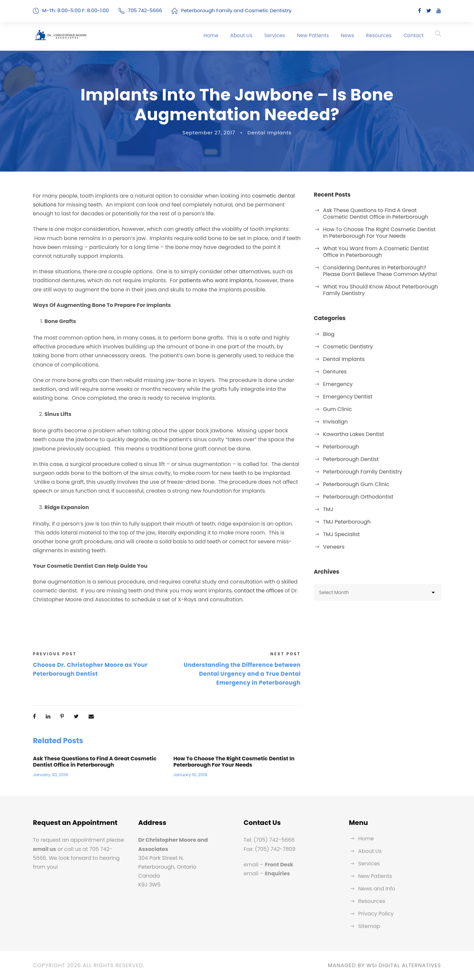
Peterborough (341, 447)
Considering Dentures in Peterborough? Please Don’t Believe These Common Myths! (380, 271)
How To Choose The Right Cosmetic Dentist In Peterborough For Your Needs (234, 762)
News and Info (377, 889)
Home (211, 35)
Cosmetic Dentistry (348, 347)
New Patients (313, 35)
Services (275, 35)
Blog (329, 334)
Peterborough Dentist (351, 459)
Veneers (334, 547)
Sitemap (369, 926)
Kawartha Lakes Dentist (353, 434)
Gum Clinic (337, 409)
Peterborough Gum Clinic (356, 484)
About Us (241, 35)
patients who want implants (216, 280)
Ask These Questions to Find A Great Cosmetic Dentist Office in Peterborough (95, 762)
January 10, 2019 (190, 775)
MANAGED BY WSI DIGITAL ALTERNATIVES (384, 965)
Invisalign (335, 422)
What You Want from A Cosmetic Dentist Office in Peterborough (376, 252)
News (347, 35)
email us (44, 849)
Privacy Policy (376, 914)
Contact (414, 35)
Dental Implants (270, 133)
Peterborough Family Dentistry (363, 472)
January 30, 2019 (51, 775)
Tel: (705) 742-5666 (269, 840)
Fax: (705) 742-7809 (270, 849)
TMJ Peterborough (347, 522)
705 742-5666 (145, 10)
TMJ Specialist (341, 534)
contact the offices (259, 591)
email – (268, 865)
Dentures (335, 372)
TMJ (328, 509)
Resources (379, 35)
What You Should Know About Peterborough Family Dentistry (380, 290)
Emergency (338, 384)
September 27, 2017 (209, 133)
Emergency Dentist (348, 397)
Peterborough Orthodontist (358, 497)
